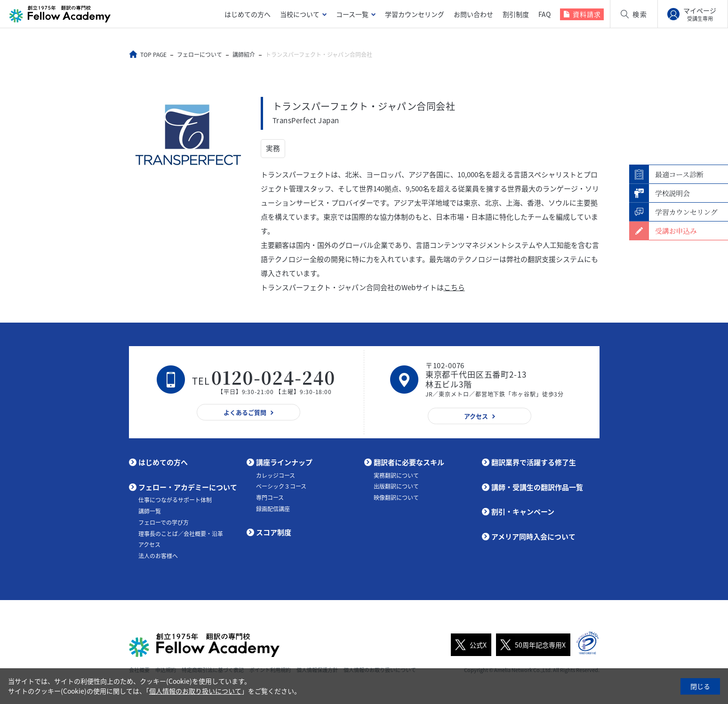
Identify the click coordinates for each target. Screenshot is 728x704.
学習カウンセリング (415, 14)
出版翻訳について (396, 486)
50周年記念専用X (531, 645)
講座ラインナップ (284, 462)
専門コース (270, 498)
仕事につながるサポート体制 (175, 500)
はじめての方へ (248, 14)
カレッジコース (276, 475)
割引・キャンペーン (523, 512)
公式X (469, 645)
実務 (273, 149)
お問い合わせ (473, 14)
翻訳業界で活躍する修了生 (534, 462)
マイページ (700, 14)
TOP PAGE (154, 55)
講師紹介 (244, 55)
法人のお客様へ (158, 556)
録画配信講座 (273, 509)
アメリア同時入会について (533, 537)
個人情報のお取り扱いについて (195, 691)
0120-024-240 (273, 377)
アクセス (149, 545)
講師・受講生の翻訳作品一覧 (537, 487)
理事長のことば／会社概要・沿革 (181, 534)
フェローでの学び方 (164, 522)
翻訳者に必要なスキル (409, 462)
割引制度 (516, 14)
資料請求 (587, 14)
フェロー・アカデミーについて (188, 487)
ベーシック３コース (281, 486)
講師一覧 (150, 511)
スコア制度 (274, 532)
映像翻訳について (396, 498)
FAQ (544, 14)
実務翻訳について (396, 475)
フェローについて (200, 55)
